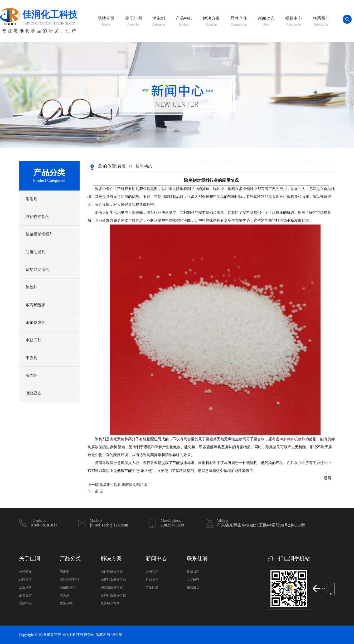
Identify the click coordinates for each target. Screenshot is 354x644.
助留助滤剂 (35, 252)
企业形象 (25, 587)
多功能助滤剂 (37, 270)
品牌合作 (239, 21)
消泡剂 (159, 21)
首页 (122, 166)
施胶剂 (31, 287)
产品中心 (184, 21)
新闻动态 (266, 21)
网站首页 (106, 21)
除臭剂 (152, 189)
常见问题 (152, 587)
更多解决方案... (111, 603)
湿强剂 (31, 375)
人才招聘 (193, 579)
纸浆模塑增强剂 (39, 234)
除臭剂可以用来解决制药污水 (123, 485)
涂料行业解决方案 (113, 595)
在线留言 (193, 587)
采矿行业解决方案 (113, 579)
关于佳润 (133, 21)
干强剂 (31, 358)
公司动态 (152, 572)
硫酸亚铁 (33, 393)
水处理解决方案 (112, 572)
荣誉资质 (25, 595)
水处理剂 (33, 340)
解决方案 (211, 21)
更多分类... (67, 603)
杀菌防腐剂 (35, 323)
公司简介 (25, 572)
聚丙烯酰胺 (35, 305)
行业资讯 (152, 579)
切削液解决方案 (112, 587)
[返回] (328, 478)
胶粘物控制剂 (37, 217)
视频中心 (294, 21)
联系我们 (321, 21)
